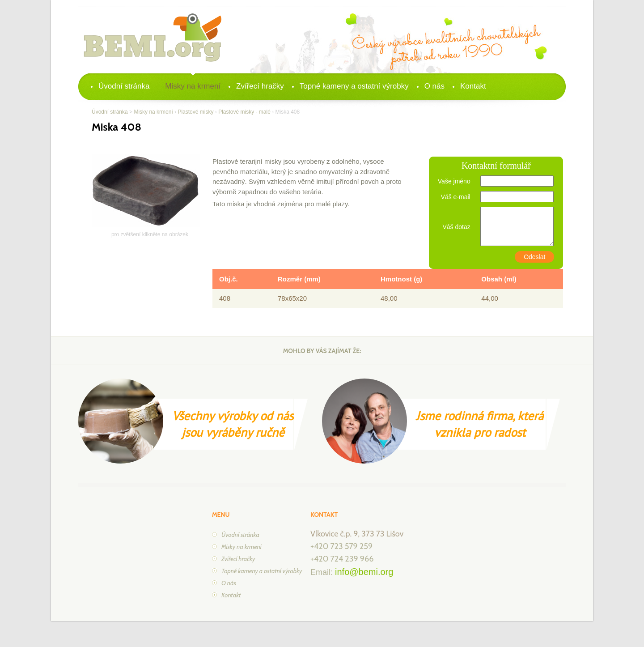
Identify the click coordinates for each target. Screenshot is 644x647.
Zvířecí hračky (260, 86)
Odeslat (534, 257)
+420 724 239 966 (342, 559)
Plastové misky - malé (244, 112)
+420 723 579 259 (341, 546)
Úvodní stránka (124, 86)
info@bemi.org (364, 572)
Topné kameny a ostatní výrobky (354, 86)
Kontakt (473, 86)
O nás (434, 86)
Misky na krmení (193, 86)
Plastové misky (195, 112)
